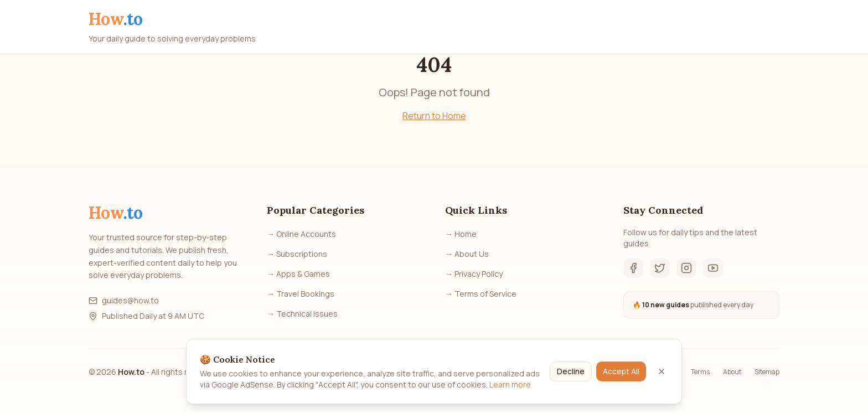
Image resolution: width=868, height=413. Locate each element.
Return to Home (434, 116)
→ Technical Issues (302, 314)
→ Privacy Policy (474, 274)
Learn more (510, 384)
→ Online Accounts (301, 234)
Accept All (621, 371)
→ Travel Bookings (301, 294)
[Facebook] (633, 268)
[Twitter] (660, 268)
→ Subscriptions (297, 254)
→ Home (461, 234)
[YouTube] (713, 268)
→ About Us (467, 254)
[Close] (662, 371)
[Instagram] (686, 268)
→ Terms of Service (481, 294)
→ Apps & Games (298, 274)
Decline (571, 371)
